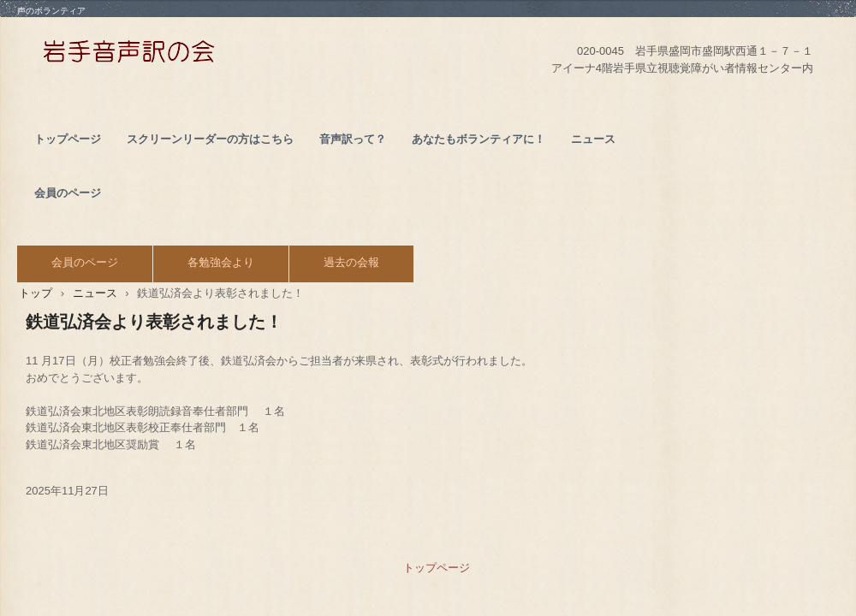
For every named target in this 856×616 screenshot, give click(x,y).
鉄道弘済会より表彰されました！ (154, 322)
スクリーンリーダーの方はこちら (210, 139)
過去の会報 (351, 262)
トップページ (68, 139)
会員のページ (68, 193)
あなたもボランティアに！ (479, 139)
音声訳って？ (353, 139)
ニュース (593, 139)
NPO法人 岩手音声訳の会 (208, 56)
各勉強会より (221, 262)
